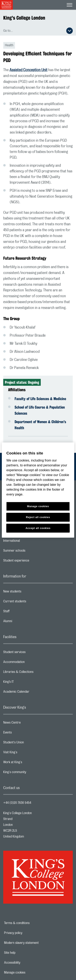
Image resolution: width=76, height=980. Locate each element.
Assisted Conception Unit (28, 70)
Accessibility (26, 963)
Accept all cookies (38, 528)
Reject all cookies (38, 517)
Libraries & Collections (34, 673)
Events (24, 733)
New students (28, 592)
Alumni (24, 622)
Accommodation (30, 663)
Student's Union (30, 743)
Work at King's (29, 763)
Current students (31, 602)
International (28, 542)
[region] (38, 490)
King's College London (24, 18)
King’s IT (25, 683)
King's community (31, 773)
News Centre (28, 724)
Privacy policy (27, 933)
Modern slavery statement (35, 943)
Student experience (32, 562)
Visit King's (26, 753)
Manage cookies (29, 973)
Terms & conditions (31, 923)
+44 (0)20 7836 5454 (17, 803)
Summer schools (30, 552)
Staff (22, 612)
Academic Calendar (32, 693)
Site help (24, 953)
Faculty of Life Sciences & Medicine (40, 399)
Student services (31, 653)
